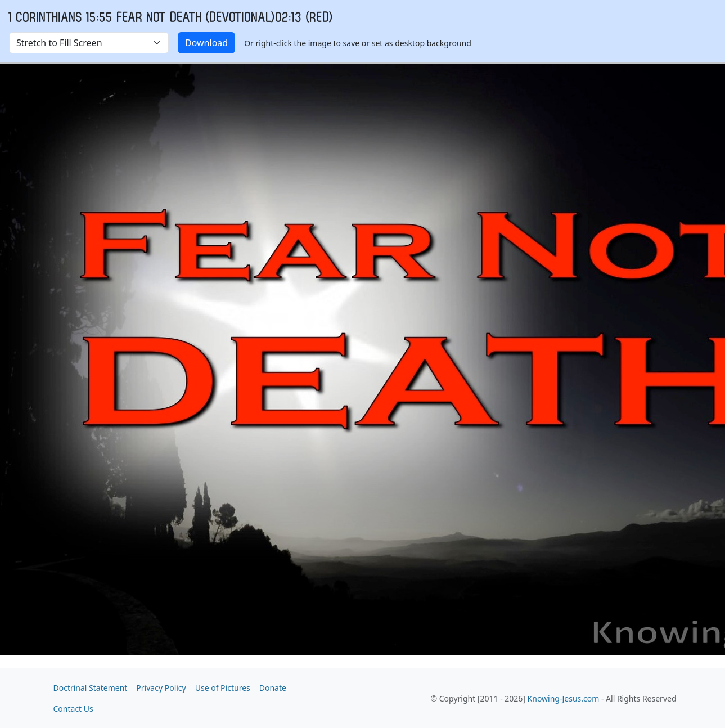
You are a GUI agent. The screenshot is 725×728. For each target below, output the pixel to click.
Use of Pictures (223, 688)
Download (206, 43)
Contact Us (73, 709)
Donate (273, 688)
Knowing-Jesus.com (564, 698)
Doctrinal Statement (91, 688)
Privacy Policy (161, 688)
